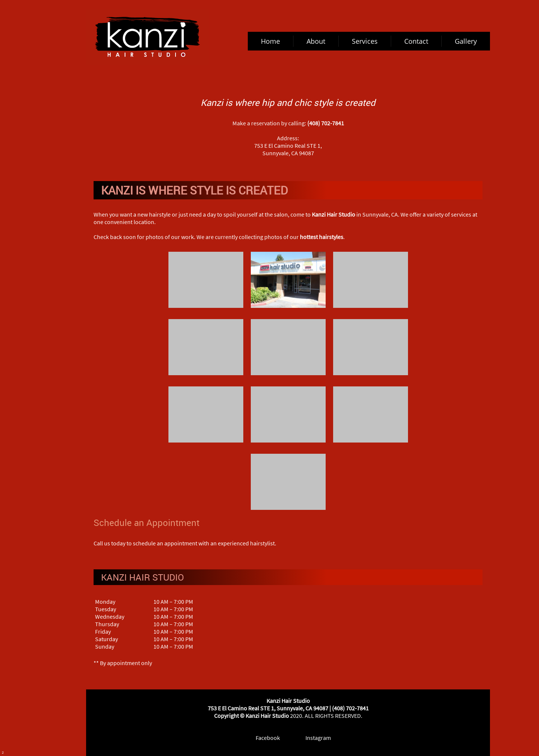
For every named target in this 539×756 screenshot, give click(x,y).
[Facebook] (263, 738)
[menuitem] (271, 41)
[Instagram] (313, 738)
